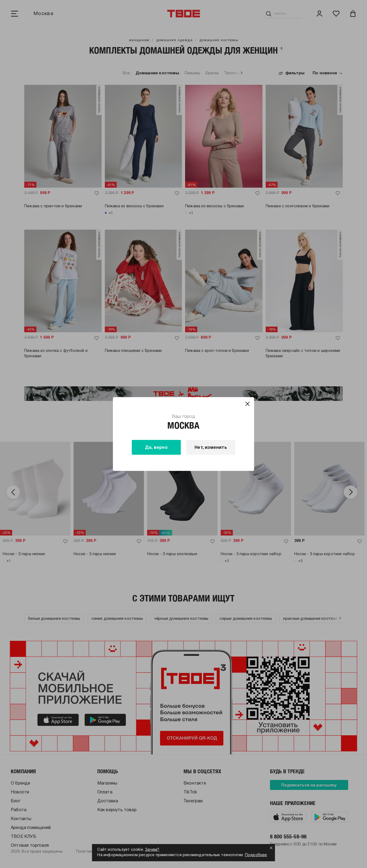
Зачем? (152, 850)
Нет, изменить (211, 448)
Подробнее (256, 855)
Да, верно (156, 448)
